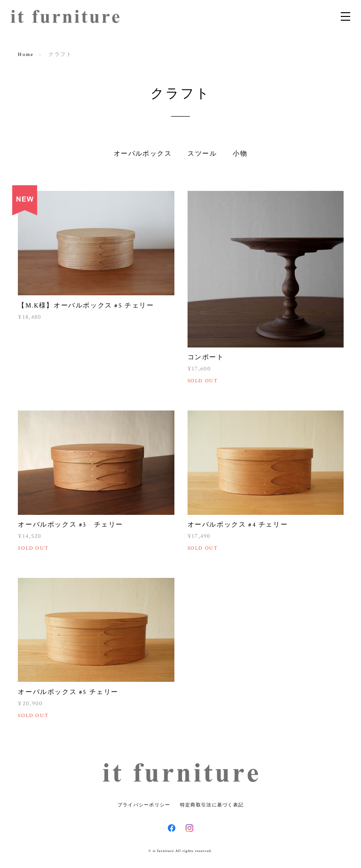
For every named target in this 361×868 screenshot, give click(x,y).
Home (26, 55)
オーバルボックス (143, 154)
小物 (240, 154)
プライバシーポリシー (144, 805)
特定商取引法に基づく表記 (212, 805)
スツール (202, 154)
